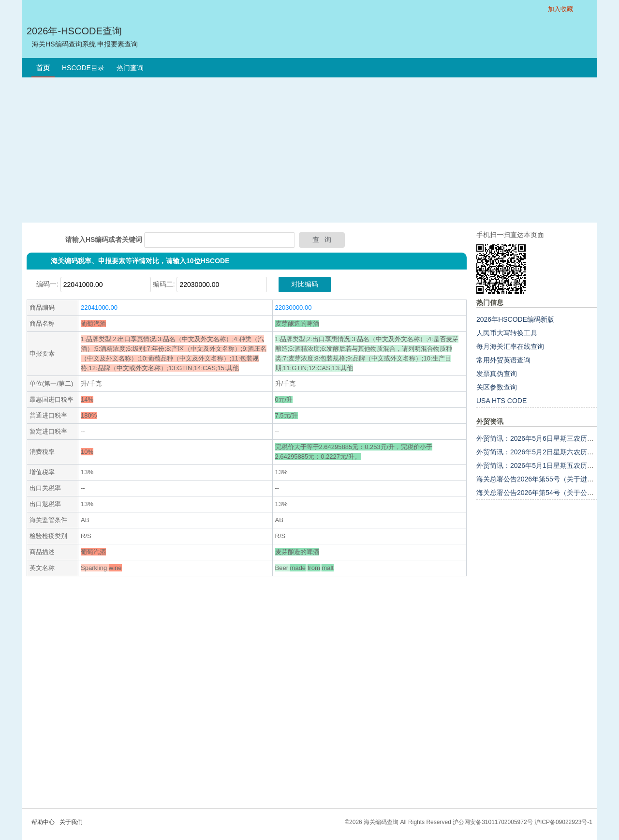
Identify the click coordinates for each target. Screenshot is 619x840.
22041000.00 (99, 307)
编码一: (47, 284)
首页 (43, 68)
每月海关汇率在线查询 (510, 346)
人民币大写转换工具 (507, 333)
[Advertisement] (309, 150)
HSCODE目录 (83, 68)
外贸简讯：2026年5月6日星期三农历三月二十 (545, 438)
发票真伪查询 (497, 374)
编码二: (164, 284)
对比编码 (305, 284)
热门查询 (130, 68)
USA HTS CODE (501, 401)
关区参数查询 (497, 387)
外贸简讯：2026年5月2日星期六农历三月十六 (545, 452)
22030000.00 (294, 307)
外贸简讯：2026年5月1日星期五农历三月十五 (545, 465)
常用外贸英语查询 (503, 360)
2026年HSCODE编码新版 (515, 319)
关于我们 (71, 822)
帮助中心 (43, 822)
